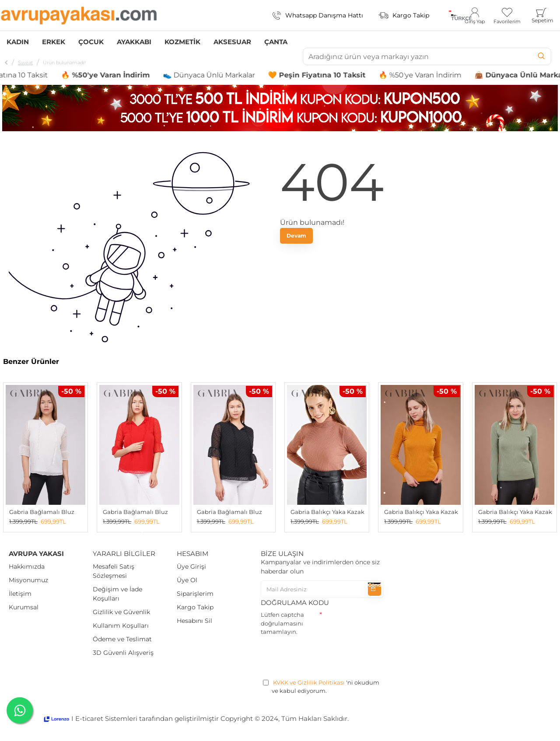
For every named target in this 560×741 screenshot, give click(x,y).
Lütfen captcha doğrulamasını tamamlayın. (282, 623)
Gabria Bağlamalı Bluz (42, 512)
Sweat (25, 63)
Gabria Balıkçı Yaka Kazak (327, 512)
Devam (296, 236)
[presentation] (327, 656)
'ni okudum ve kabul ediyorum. (321, 687)
